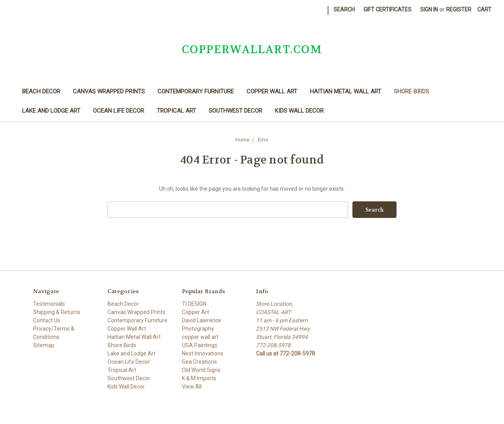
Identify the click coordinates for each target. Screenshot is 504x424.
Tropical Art (176, 111)
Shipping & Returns (57, 312)
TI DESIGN (194, 304)
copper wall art (200, 337)
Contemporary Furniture (196, 91)
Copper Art (195, 312)
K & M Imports (199, 378)
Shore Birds (411, 91)
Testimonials (49, 304)
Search (344, 9)
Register (459, 9)
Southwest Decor (235, 111)
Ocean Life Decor (119, 111)
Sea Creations (199, 362)
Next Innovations (203, 353)
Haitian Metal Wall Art (346, 91)
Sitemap (44, 345)
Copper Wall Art (272, 91)
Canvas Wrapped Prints (109, 91)
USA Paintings (200, 345)
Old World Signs (201, 370)
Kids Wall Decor (299, 111)
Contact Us (47, 320)
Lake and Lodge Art (51, 111)
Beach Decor (41, 91)
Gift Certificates (387, 9)
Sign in (429, 9)
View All (192, 387)
